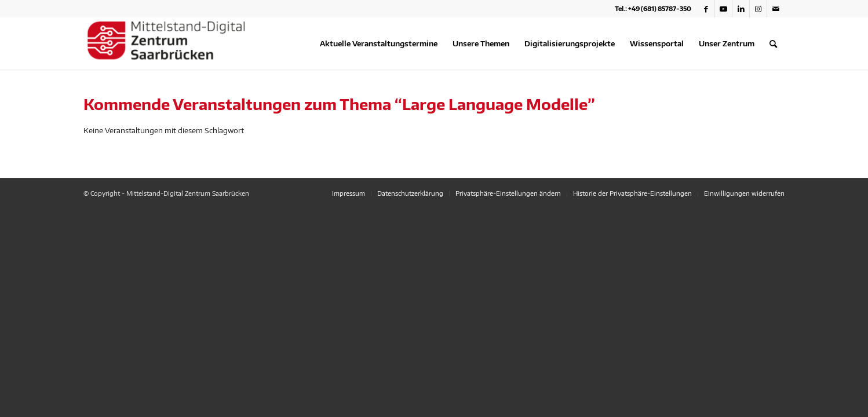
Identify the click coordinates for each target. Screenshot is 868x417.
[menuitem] (379, 43)
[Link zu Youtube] (723, 9)
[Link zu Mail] (776, 9)
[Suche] (773, 43)
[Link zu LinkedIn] (741, 9)
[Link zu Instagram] (758, 9)
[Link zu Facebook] (706, 9)
